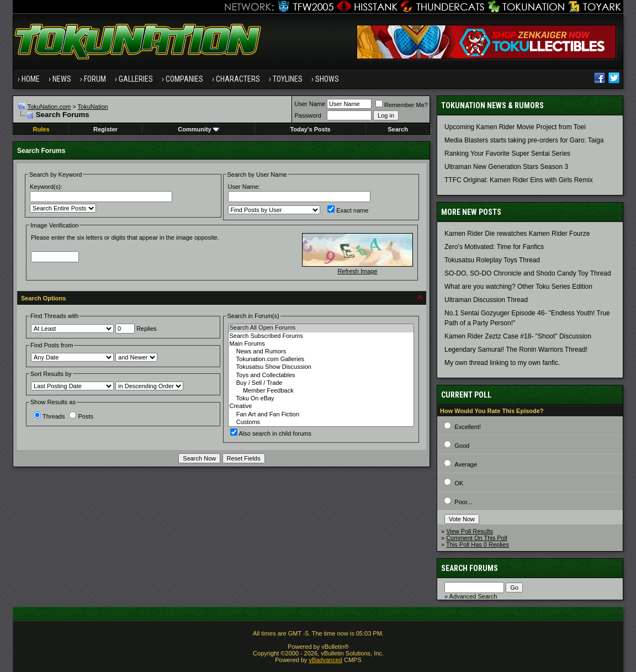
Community (198, 129)
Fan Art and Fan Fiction (321, 415)
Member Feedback (321, 391)
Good (462, 446)
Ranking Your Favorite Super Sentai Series (507, 154)
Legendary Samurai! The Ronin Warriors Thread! (516, 350)
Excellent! (468, 427)
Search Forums (470, 568)
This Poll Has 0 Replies (478, 544)
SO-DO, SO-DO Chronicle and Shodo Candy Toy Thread (528, 273)
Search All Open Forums (321, 328)
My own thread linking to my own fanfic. (502, 363)
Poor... (463, 502)
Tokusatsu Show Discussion (321, 367)
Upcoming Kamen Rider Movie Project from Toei (515, 127)
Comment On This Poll (476, 538)
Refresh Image (357, 271)
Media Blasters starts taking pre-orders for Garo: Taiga (524, 140)
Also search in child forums (271, 433)
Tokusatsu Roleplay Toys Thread (492, 260)
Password (308, 115)
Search (398, 129)
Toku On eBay (321, 399)
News (62, 79)
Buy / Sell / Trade (321, 383)
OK (459, 483)
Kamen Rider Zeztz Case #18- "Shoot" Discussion (518, 336)
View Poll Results (470, 531)
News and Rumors (321, 352)
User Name (310, 104)
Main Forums (321, 344)
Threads (49, 416)
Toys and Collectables (321, 375)
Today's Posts (310, 129)
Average (466, 464)
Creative (321, 406)
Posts (81, 416)
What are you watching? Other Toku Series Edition (518, 287)
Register (105, 129)
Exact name (348, 210)
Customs (321, 422)
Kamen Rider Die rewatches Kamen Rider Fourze (517, 234)
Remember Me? (402, 105)
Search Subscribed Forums (321, 336)
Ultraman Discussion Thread (486, 300)
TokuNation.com (49, 107)
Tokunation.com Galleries (321, 359)
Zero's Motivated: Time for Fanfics (494, 247)
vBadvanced (325, 660)
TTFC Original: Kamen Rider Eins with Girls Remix (519, 180)
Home (31, 79)
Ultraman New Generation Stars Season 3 (506, 167)
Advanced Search (473, 596)
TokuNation (93, 107)
